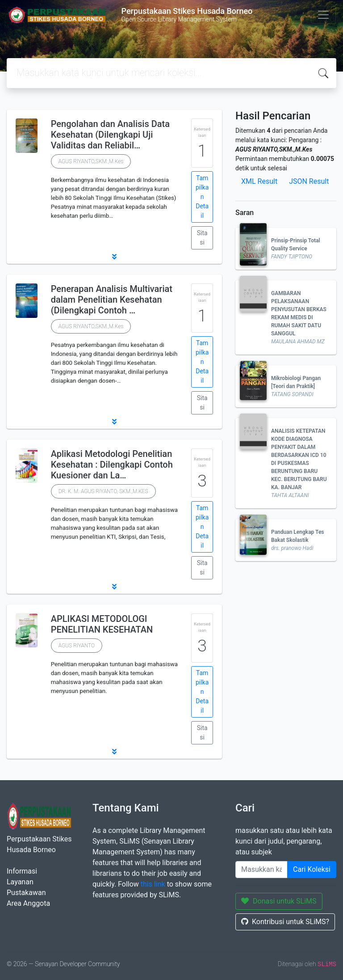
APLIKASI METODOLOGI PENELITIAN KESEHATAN (102, 624)
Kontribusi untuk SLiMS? (285, 922)
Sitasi (202, 238)
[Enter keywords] (261, 870)
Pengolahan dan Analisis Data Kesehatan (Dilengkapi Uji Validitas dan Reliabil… (110, 135)
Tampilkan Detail (202, 197)
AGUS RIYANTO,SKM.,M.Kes (91, 161)
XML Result (259, 181)
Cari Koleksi (312, 869)
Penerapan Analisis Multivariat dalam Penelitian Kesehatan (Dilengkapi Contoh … (112, 300)
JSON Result (309, 181)
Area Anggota (28, 903)
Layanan (20, 882)
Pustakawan (26, 893)
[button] (114, 257)
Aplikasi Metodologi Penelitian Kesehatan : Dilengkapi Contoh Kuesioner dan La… (112, 465)
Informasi (22, 871)
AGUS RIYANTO (77, 646)
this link (153, 884)
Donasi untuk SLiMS (279, 901)
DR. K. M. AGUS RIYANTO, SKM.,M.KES (103, 491)
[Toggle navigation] (323, 15)
